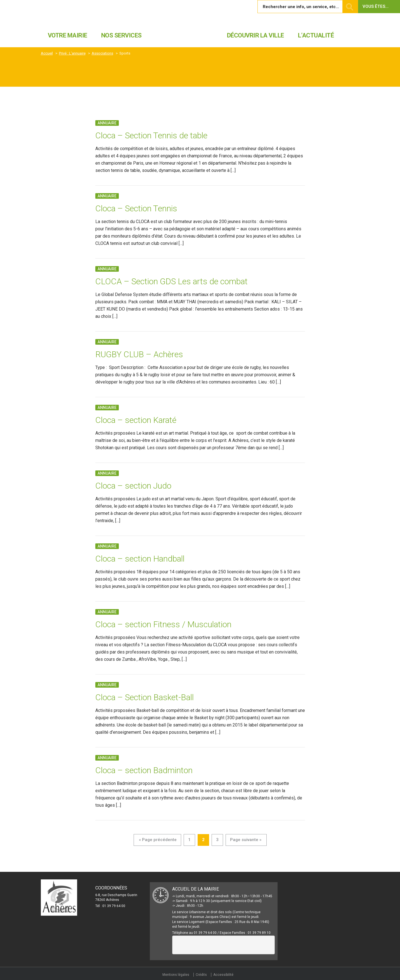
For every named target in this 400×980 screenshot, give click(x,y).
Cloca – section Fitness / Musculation (163, 624)
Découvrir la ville (255, 35)
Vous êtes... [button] (376, 6)
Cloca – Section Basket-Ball (145, 697)
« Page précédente (158, 840)
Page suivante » (246, 840)
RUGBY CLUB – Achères (139, 354)
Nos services (121, 35)
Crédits (201, 975)
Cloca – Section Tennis (136, 208)
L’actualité (316, 35)
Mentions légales (176, 975)
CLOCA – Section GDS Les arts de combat (171, 281)
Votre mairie (68, 35)
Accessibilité (223, 975)
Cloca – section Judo (133, 486)
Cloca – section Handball (140, 559)
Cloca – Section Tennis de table (151, 135)
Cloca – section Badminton (144, 770)
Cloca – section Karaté (136, 420)
